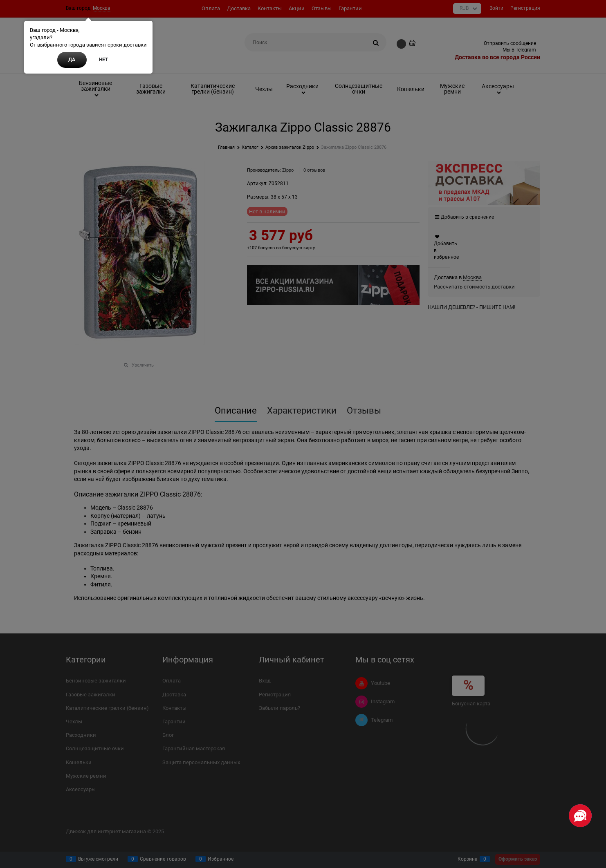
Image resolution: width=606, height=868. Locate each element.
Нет (103, 60)
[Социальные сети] (580, 816)
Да (72, 60)
